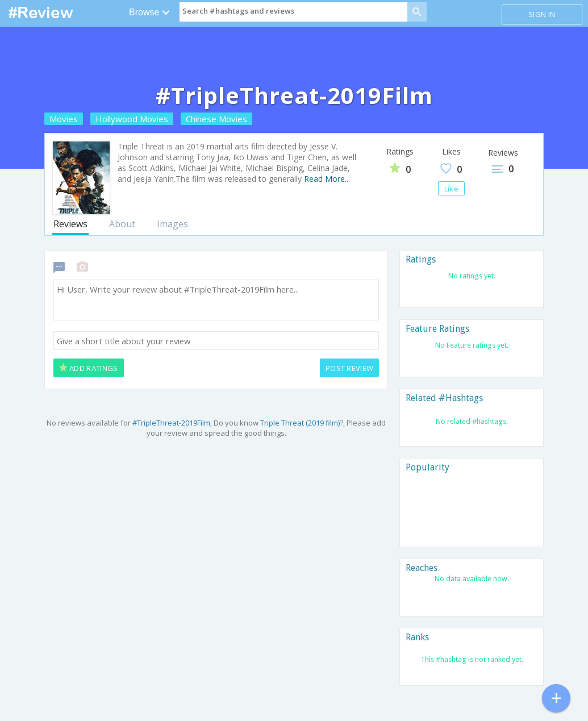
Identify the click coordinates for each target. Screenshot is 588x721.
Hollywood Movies (132, 119)
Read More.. (326, 179)
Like (451, 189)
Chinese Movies (216, 119)
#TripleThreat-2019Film (171, 423)
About (122, 224)
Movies (64, 119)
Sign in (542, 14)
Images (172, 224)
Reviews (70, 224)
